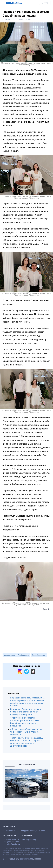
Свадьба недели (39, 655)
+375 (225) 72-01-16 (11, 840)
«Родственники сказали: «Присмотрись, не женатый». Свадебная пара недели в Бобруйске (25, 722)
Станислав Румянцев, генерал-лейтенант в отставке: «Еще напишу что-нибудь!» (26, 712)
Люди (21, 19)
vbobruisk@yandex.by (11, 844)
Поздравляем (23, 655)
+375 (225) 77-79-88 (11, 842)
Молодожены (9, 655)
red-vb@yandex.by (29, 840)
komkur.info (7, 853)
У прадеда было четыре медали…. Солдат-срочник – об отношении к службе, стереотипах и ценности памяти (27, 702)
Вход (45, 3)
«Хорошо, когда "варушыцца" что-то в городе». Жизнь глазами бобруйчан (27, 732)
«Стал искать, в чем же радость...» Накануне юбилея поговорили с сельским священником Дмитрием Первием (28, 742)
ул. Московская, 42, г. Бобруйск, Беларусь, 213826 (24, 831)
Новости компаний (27, 764)
